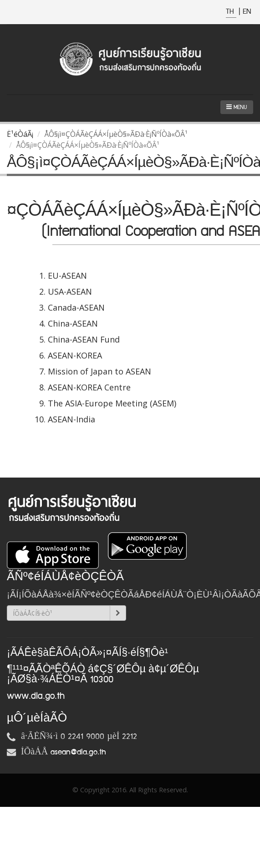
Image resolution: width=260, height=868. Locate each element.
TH (231, 12)
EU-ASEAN (67, 275)
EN (247, 12)
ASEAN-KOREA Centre (89, 387)
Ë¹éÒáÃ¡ (20, 134)
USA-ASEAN (70, 291)
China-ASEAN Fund (84, 339)
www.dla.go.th (36, 696)
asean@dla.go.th (78, 752)
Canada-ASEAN (76, 307)
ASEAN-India (71, 419)
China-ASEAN (73, 323)
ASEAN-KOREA (75, 355)
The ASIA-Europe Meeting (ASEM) (112, 403)
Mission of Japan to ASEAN (99, 371)
